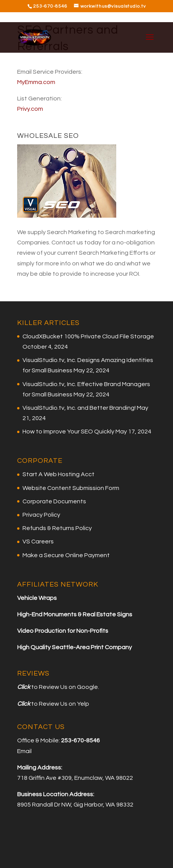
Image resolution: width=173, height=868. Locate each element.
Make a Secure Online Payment (66, 555)
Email (24, 751)
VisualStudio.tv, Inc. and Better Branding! (79, 408)
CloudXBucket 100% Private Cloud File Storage (88, 336)
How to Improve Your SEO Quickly (68, 432)
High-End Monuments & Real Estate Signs (75, 614)
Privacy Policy (41, 515)
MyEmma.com (36, 82)
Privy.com (30, 109)
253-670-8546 (50, 6)
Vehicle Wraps (37, 598)
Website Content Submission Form (71, 488)
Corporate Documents (54, 501)
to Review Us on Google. (65, 687)
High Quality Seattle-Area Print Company (74, 647)
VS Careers (38, 541)
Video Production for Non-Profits (63, 631)
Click (24, 687)
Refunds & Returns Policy (57, 528)
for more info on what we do (74, 263)
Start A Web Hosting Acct (58, 474)
